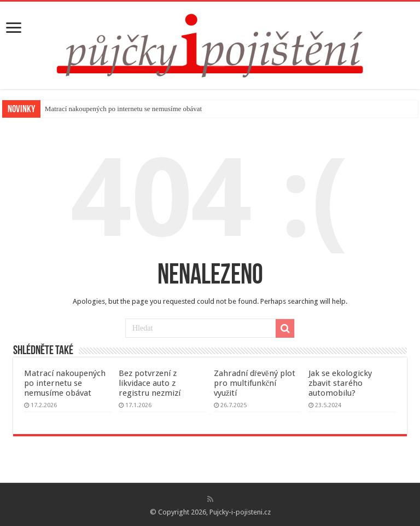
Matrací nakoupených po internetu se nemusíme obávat (123, 109)
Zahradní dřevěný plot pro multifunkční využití (255, 383)
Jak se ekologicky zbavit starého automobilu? (340, 383)
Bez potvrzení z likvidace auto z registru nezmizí (150, 383)
